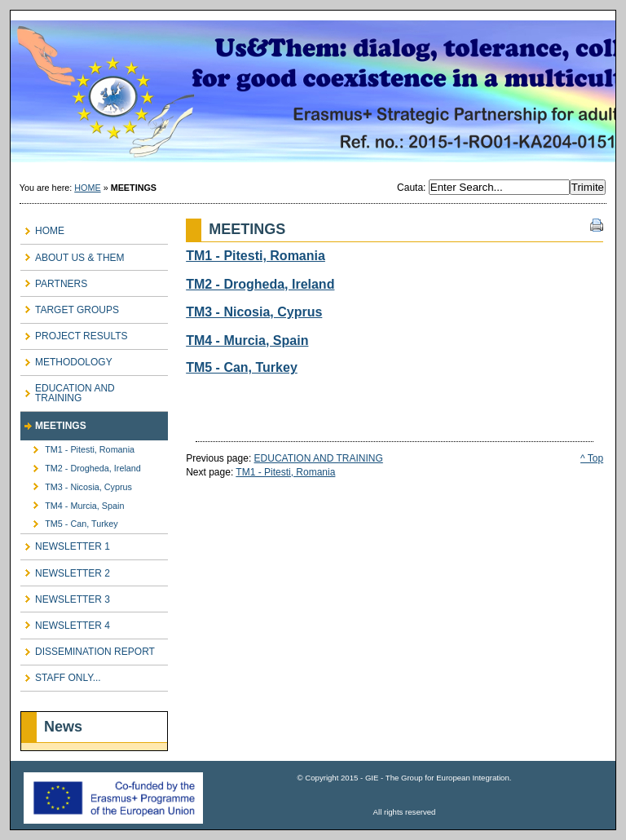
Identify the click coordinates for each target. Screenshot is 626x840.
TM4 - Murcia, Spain (72, 503)
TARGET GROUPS (70, 306)
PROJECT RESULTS (74, 333)
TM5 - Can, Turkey (69, 522)
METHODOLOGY (66, 359)
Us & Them (313, 92)
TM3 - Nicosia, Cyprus (76, 484)
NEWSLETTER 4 (65, 622)
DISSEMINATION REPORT (88, 649)
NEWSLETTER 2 (65, 570)
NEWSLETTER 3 (65, 596)
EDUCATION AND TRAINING (68, 390)
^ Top (592, 458)
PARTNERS (54, 280)
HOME (87, 188)
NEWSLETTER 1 (65, 544)
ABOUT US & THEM (73, 254)
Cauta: (413, 188)
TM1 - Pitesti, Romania (77, 447)
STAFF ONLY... (61, 675)
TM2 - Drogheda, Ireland (81, 466)
